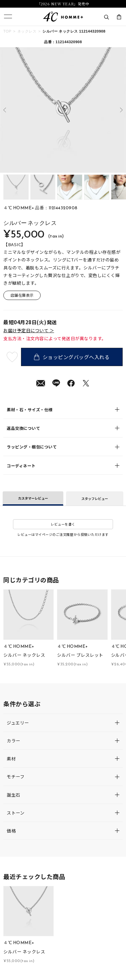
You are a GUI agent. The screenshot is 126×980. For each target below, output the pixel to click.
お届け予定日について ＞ (29, 331)
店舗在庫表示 (22, 295)
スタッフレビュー (95, 498)
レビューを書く (63, 524)
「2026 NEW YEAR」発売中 (63, 4)
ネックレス (27, 31)
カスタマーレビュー (33, 498)
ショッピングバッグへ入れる (72, 357)
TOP (7, 31)
